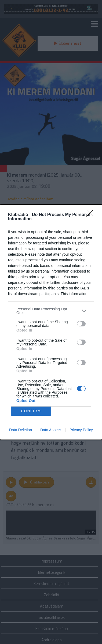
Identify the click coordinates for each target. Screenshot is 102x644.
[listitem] (51, 311)
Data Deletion (21, 430)
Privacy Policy (81, 430)
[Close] (92, 215)
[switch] (81, 324)
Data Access (51, 430)
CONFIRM (31, 411)
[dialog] (51, 322)
